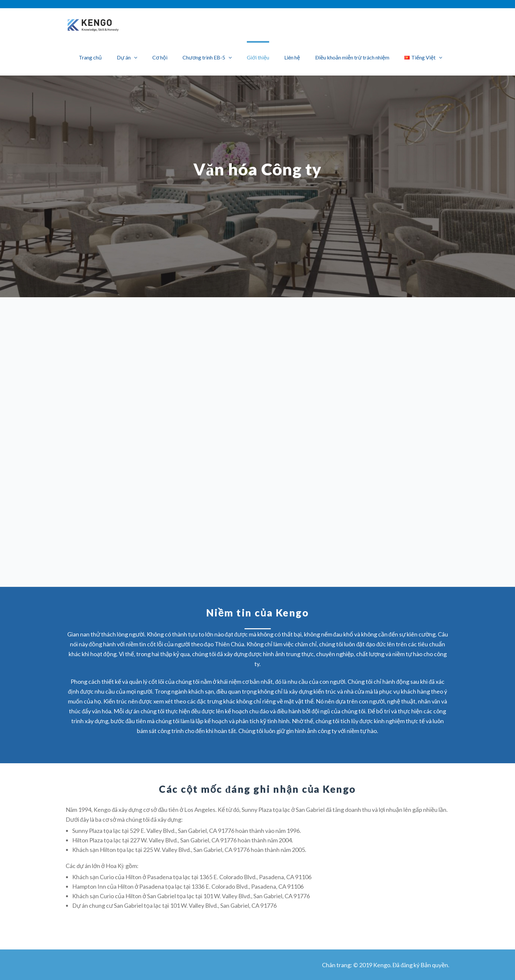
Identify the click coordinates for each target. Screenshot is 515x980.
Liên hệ (292, 57)
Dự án (124, 57)
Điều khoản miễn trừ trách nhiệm (352, 57)
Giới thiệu (258, 57)
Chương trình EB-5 (204, 57)
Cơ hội (160, 57)
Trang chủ (90, 57)
